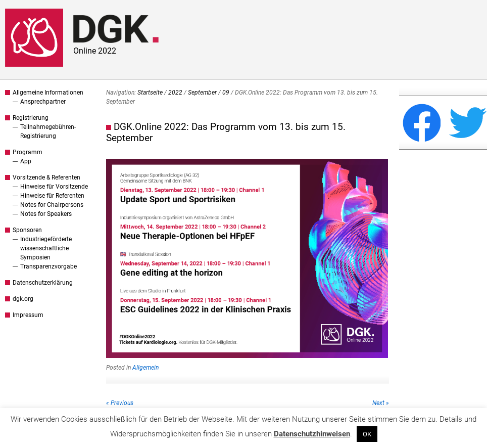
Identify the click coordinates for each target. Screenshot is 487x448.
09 (226, 93)
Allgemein (145, 368)
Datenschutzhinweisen (312, 434)
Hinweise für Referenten (52, 196)
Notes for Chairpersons (52, 205)
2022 (175, 93)
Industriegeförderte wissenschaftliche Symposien (46, 248)
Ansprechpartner (43, 102)
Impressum (28, 315)
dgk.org (23, 299)
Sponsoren (27, 230)
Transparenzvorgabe (48, 266)
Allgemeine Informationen (48, 93)
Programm (28, 152)
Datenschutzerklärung (43, 283)
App (26, 161)
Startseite (150, 93)
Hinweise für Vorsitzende (54, 187)
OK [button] (367, 434)
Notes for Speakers (46, 214)
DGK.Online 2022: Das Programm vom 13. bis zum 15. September (226, 132)
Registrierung (31, 118)
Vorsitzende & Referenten (46, 177)
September (202, 93)
